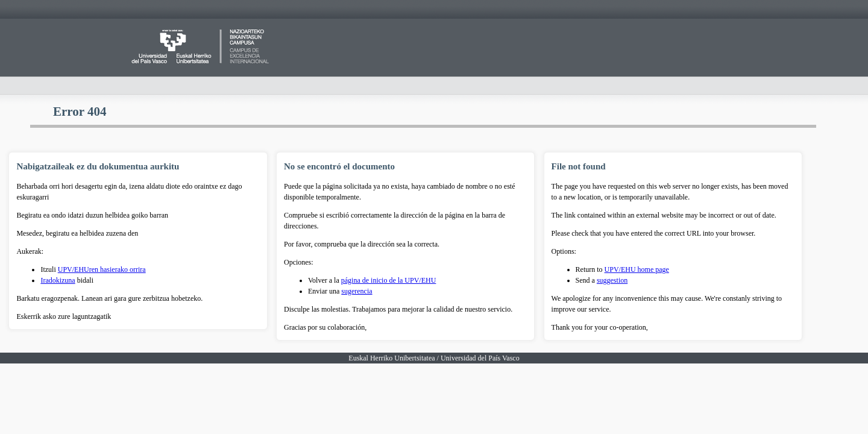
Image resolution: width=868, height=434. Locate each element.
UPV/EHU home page (637, 269)
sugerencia (357, 291)
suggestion (612, 280)
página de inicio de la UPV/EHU (389, 280)
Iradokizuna (58, 280)
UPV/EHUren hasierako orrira (102, 269)
